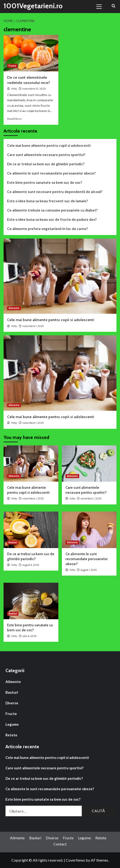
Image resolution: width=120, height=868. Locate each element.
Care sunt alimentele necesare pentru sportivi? (46, 155)
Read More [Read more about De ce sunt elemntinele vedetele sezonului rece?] (14, 119)
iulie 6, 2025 (29, 636)
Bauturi (12, 692)
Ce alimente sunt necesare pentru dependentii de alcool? (55, 192)
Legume (12, 724)
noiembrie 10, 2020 (34, 89)
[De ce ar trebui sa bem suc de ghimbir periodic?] (31, 530)
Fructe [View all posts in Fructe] (12, 66)
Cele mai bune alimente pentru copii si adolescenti (49, 145)
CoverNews (75, 860)
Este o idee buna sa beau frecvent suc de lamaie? (47, 201)
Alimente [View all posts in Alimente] (14, 308)
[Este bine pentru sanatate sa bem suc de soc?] (31, 601)
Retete (11, 735)
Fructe (11, 714)
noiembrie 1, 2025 (33, 326)
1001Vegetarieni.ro (33, 6)
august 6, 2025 (31, 565)
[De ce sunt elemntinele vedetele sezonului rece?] (31, 53)
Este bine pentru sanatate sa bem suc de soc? (45, 182)
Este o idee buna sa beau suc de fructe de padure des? (52, 219)
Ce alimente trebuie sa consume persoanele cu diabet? (52, 210)
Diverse (12, 703)
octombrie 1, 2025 (91, 499)
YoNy (14, 89)
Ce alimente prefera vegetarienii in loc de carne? (47, 229)
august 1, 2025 (89, 570)
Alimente (13, 682)
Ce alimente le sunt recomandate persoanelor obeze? (51, 173)
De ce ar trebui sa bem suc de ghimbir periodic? (46, 164)
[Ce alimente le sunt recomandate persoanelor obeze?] (89, 530)
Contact (60, 844)
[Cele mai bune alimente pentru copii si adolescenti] (60, 276)
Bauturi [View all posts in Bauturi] (13, 542)
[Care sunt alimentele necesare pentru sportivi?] (89, 464)
